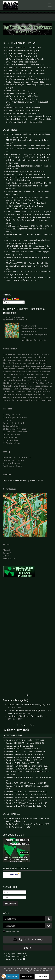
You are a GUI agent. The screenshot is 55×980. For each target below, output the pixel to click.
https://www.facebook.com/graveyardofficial (23, 480)
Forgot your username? (16, 956)
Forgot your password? (16, 953)
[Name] (15, 892)
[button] (5, 730)
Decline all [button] (27, 976)
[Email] (15, 897)
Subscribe (10, 904)
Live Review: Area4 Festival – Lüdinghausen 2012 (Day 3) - (29, 712)
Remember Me (12, 931)
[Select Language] (14, 302)
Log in (27, 948)
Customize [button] (42, 976)
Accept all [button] (13, 976)
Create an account (15, 959)
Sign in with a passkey (28, 940)
